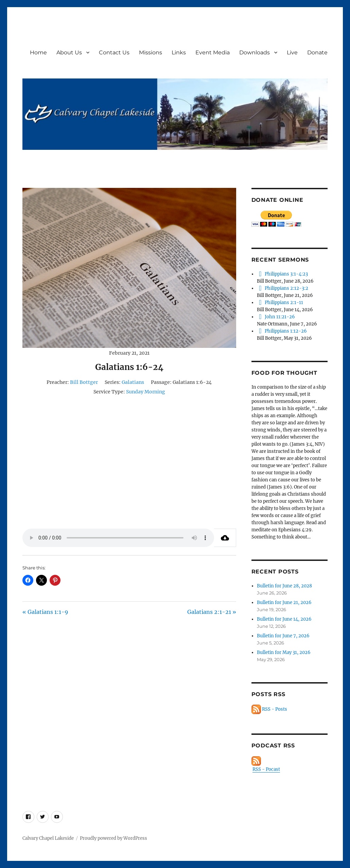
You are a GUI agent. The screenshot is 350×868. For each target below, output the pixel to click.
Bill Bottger (84, 382)
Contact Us (114, 52)
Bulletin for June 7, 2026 (283, 636)
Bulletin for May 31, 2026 (284, 652)
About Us (69, 52)
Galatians (133, 382)
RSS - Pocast (266, 769)
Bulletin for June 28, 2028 (284, 586)
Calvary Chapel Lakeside (48, 838)
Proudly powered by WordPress (113, 838)
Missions (151, 52)
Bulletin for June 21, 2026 (284, 603)
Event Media (213, 52)
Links (179, 52)
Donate (317, 52)
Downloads (255, 52)
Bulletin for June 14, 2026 (284, 619)
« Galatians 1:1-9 (45, 612)
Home (38, 52)
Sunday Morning (146, 392)
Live (292, 52)
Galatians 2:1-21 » (212, 612)
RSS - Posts (269, 709)
